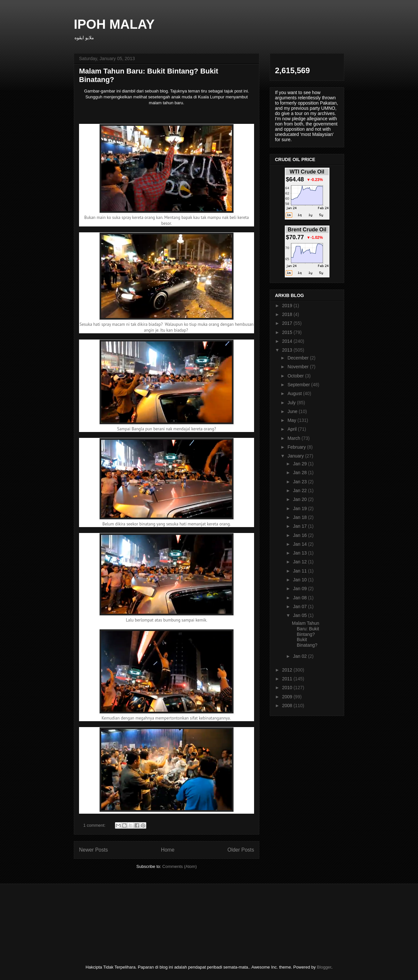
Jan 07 (300, 606)
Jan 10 (300, 580)
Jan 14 (300, 544)
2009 (288, 697)
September (299, 385)
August (295, 393)
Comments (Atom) (179, 866)
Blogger (324, 967)
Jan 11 (300, 571)
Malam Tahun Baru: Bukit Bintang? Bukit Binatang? (306, 634)
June (293, 411)
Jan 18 (300, 517)
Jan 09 (300, 589)
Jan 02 (300, 656)
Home (168, 850)
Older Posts (241, 850)
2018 (288, 314)
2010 (288, 688)
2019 (288, 306)
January (296, 456)
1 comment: (95, 825)
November (298, 367)
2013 (288, 350)
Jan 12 (300, 562)
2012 (288, 670)
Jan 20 (300, 499)
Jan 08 (300, 598)
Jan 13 (300, 553)
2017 (288, 323)
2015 (288, 332)
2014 (288, 341)
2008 (288, 706)
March (294, 438)
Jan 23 (300, 482)
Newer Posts (93, 850)
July (292, 403)
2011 (288, 679)
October (296, 376)
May (292, 420)
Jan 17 (300, 526)
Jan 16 (300, 535)
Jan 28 (300, 473)
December (298, 358)
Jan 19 (300, 508)
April (293, 429)
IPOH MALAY (114, 24)
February (297, 447)
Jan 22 (300, 490)
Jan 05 (300, 615)
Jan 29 (300, 464)
